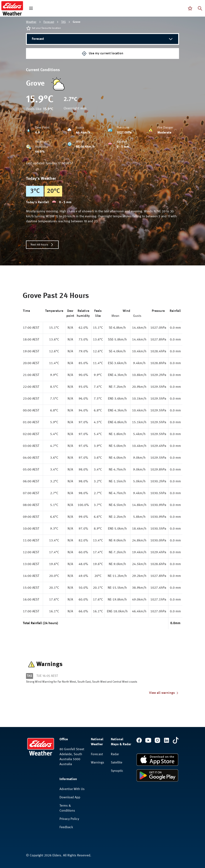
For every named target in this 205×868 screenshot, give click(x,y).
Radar (115, 754)
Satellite (117, 763)
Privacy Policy (69, 819)
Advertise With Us (72, 789)
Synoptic (117, 771)
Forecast (49, 22)
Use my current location (102, 53)
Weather (31, 22)
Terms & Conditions (67, 808)
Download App (70, 797)
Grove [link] (77, 22)
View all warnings (164, 693)
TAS (63, 22)
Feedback (66, 827)
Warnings (98, 763)
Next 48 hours (42, 245)
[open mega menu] (31, 8)
